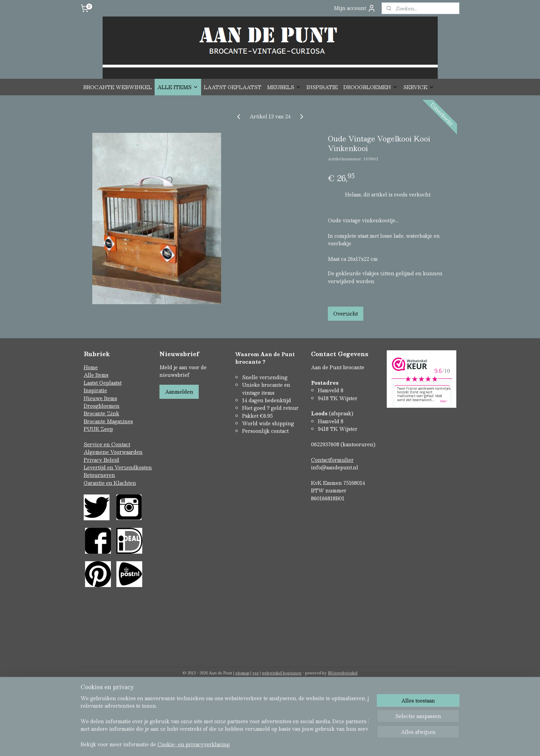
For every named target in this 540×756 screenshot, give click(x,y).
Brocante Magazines (108, 421)
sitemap (242, 673)
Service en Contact (107, 444)
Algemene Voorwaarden (113, 452)
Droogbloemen (102, 406)
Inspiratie (95, 390)
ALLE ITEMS (178, 87)
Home (91, 367)
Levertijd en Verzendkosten (118, 467)
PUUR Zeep (98, 429)
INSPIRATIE (322, 87)
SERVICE (419, 87)
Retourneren (99, 475)
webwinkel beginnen (282, 673)
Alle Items (96, 375)
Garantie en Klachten (110, 483)
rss (256, 673)
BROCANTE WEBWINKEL (118, 87)
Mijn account (355, 8)
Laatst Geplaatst (103, 383)
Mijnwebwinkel (343, 673)
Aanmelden (179, 392)
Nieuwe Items (100, 398)
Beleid (111, 460)
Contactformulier (332, 460)
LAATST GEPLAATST (233, 87)
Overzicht (346, 313)
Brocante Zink (101, 413)
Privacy (94, 460)
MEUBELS (284, 87)
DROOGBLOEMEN (371, 87)
